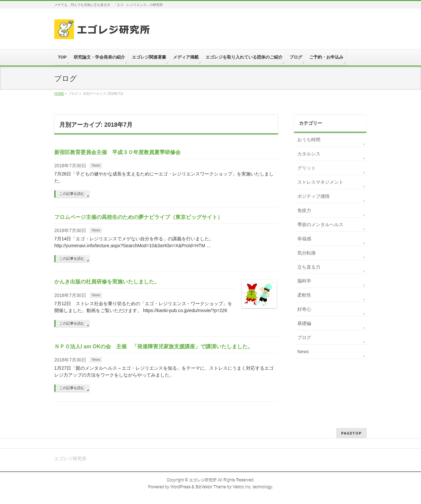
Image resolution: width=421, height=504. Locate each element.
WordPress (180, 487)
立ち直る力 (309, 267)
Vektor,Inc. (242, 487)
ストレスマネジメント (320, 182)
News (96, 165)
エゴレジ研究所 (203, 480)
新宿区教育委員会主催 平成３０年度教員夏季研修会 (117, 152)
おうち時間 (309, 140)
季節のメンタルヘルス (320, 225)
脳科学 (304, 281)
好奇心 (304, 309)
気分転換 (307, 253)
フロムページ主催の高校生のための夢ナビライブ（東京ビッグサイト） (138, 217)
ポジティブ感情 (313, 196)
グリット (307, 168)
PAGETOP (351, 433)
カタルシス (309, 154)
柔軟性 (304, 295)
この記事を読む (72, 194)
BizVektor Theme (211, 487)
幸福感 (304, 239)
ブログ (304, 337)
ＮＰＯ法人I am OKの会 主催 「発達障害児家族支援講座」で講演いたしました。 (154, 346)
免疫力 (304, 210)
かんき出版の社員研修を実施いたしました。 (107, 282)
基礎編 (304, 323)
